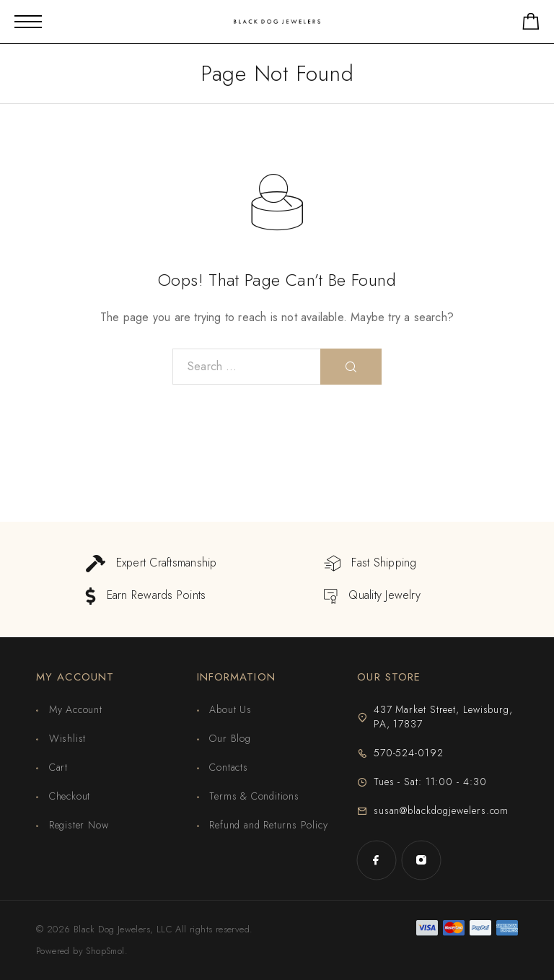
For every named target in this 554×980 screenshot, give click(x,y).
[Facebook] (377, 860)
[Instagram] (421, 860)
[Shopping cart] (531, 24)
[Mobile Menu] (28, 22)
